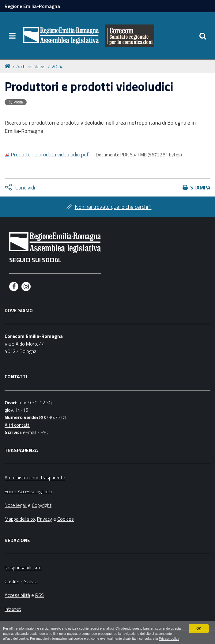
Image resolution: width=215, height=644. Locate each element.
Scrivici (31, 581)
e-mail (30, 432)
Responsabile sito (23, 567)
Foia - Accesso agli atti (28, 491)
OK (199, 628)
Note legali (16, 505)
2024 (57, 66)
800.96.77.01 (53, 417)
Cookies (66, 519)
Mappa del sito (20, 519)
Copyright (42, 505)
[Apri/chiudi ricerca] (203, 36)
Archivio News (31, 66)
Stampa (200, 187)
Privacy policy (169, 638)
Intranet (13, 609)
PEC (45, 432)
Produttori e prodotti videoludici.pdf (47, 154)
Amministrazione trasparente (35, 477)
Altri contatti (17, 425)
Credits (12, 581)
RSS (40, 595)
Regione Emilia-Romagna (32, 6)
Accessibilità (17, 595)
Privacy (45, 519)
